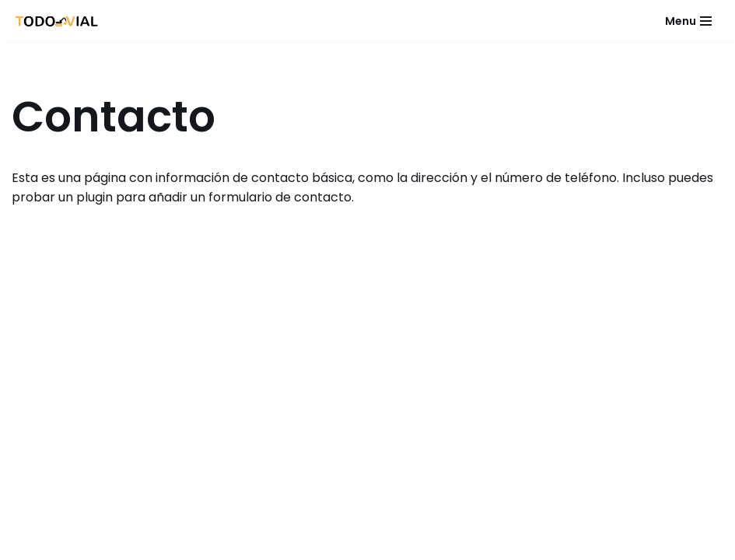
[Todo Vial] (57, 21)
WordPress (451, 543)
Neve (267, 543)
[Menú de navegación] (688, 21)
